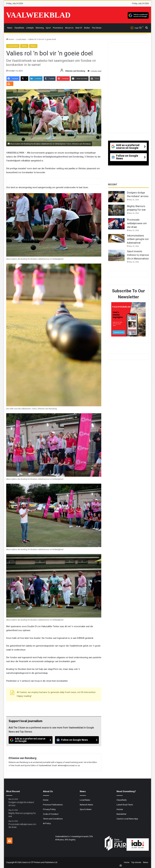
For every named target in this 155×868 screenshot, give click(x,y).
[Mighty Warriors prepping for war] (116, 210)
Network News (86, 805)
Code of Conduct (51, 814)
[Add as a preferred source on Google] (138, 15)
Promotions (58, 28)
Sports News (86, 809)
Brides (87, 28)
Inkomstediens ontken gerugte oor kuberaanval (138, 239)
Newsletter (121, 814)
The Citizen (97, 28)
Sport (48, 28)
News (10, 28)
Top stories (136, 862)
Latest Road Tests (125, 805)
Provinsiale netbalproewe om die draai (137, 223)
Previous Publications (53, 805)
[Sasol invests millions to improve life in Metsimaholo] (116, 255)
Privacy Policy (49, 809)
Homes (120, 809)
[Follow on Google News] (77, 740)
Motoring (40, 28)
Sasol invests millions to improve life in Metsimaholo (138, 255)
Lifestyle (30, 28)
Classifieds (19, 28)
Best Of (79, 28)
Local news (21, 39)
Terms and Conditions (53, 819)
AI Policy (47, 823)
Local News (85, 800)
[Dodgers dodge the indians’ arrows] (116, 197)
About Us (69, 28)
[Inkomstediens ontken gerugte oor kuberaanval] (116, 238)
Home (10, 39)
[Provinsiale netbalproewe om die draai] (116, 224)
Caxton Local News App (127, 819)
